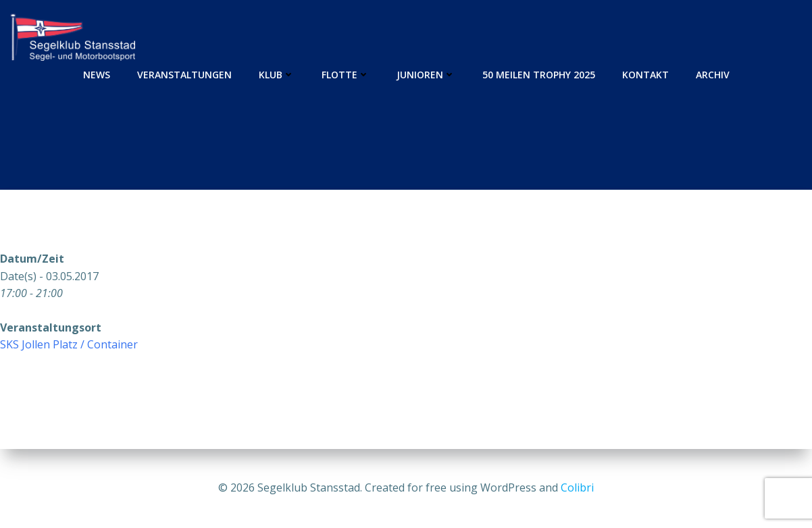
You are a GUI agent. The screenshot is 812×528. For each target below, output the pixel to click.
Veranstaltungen (184, 75)
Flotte (346, 75)
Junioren (426, 75)
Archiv (713, 75)
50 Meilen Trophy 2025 (539, 75)
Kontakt (645, 75)
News (97, 75)
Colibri (577, 487)
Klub (277, 75)
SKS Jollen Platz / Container (69, 344)
